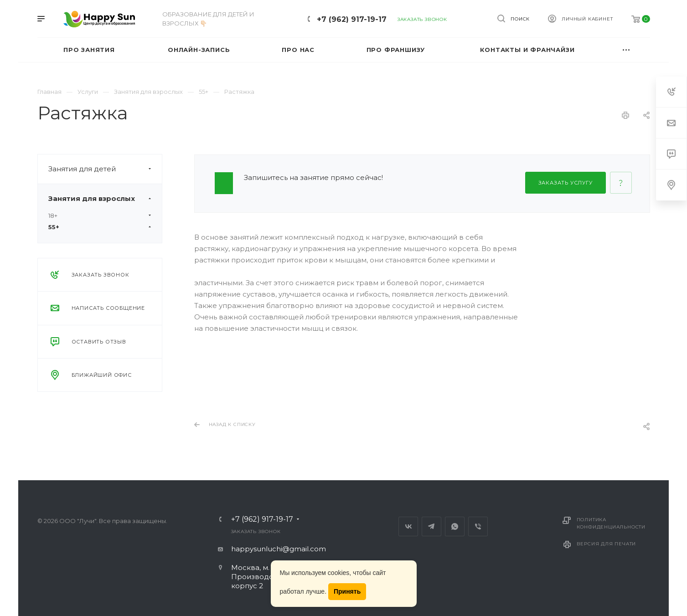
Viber (478, 526)
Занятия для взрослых (105, 199)
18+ (100, 216)
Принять (347, 591)
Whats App (455, 526)
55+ (100, 227)
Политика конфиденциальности (611, 523)
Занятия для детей (105, 169)
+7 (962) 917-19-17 (352, 19)
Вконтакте (408, 526)
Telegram (431, 526)
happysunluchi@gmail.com (279, 549)
